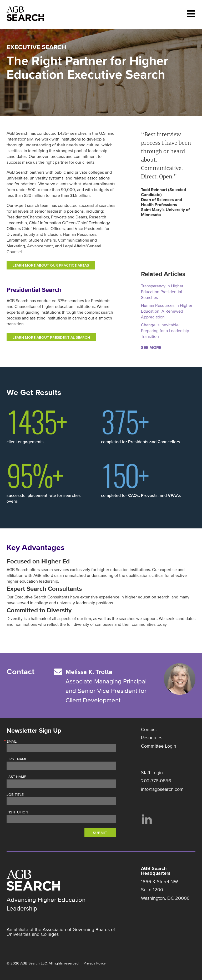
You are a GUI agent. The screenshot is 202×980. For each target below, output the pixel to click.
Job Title (15, 795)
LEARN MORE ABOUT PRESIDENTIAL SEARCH (51, 337)
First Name (17, 759)
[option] (168, 174)
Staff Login (152, 773)
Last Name (16, 777)
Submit (100, 833)
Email (12, 742)
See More (151, 348)
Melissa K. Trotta (89, 672)
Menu (191, 14)
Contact (149, 729)
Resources (152, 738)
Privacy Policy (95, 963)
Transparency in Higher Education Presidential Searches (162, 292)
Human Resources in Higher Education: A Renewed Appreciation (167, 311)
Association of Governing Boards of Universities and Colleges (61, 932)
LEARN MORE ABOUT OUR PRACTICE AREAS (51, 265)
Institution (17, 812)
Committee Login (159, 746)
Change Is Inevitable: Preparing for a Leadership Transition (165, 331)
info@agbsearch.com (162, 789)
